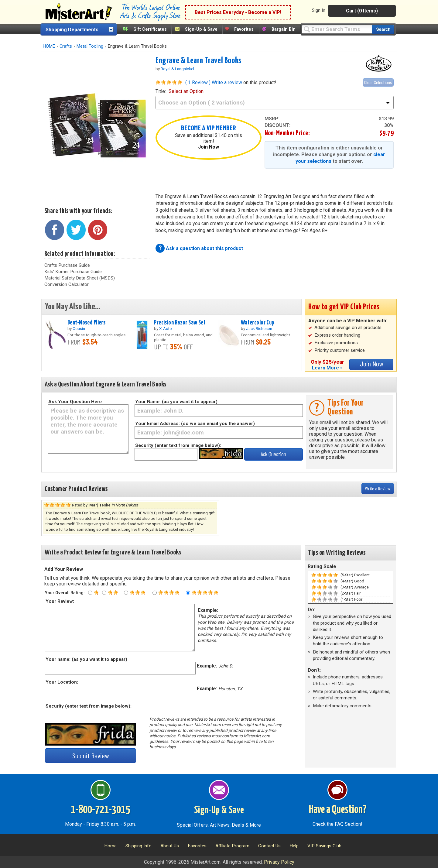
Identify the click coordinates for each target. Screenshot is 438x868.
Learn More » (327, 368)
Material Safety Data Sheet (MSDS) (80, 278)
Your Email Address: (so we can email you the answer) (195, 424)
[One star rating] (90, 593)
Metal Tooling (90, 46)
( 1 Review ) (198, 82)
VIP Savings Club (324, 846)
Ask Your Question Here (75, 402)
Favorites (244, 29)
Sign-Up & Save (201, 29)
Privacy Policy (279, 862)
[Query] (337, 29)
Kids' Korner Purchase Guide (73, 272)
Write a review (227, 82)
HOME (49, 46)
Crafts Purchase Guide (67, 265)
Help (294, 846)
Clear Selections (378, 82)
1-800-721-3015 (100, 810)
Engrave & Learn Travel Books (198, 61)
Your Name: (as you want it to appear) (176, 402)
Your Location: (62, 682)
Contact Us (269, 846)
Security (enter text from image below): (178, 445)
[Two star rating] (104, 593)
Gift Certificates (150, 29)
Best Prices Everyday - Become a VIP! (238, 12)
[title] (275, 103)
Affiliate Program (232, 846)
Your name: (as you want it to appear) (86, 659)
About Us (170, 846)
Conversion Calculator (67, 284)
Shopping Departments (72, 30)
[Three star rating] (126, 593)
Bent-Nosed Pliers (86, 323)
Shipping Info (139, 846)
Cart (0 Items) (362, 11)
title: (180, 91)
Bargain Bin (284, 29)
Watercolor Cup (258, 323)
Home (110, 846)
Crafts (66, 46)
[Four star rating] (155, 593)
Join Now (209, 147)
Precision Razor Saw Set (180, 323)
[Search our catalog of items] (383, 29)
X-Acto (166, 328)
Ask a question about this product (204, 248)
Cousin (79, 328)
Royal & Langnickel (177, 69)
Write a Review (378, 488)
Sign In (319, 10)
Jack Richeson (259, 328)
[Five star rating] (188, 593)
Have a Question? (338, 810)
